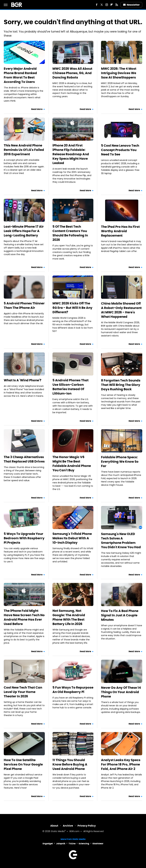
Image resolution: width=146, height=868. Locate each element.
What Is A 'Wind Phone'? (23, 380)
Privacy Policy (87, 826)
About (54, 826)
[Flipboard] (112, 5)
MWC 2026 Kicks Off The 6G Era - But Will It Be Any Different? (72, 308)
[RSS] (117, 5)
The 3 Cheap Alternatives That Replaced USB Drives (24, 459)
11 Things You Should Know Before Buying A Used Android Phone (70, 764)
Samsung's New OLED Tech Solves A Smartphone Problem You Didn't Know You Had (121, 541)
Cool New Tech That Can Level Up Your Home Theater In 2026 (23, 692)
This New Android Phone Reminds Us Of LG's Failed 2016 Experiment (24, 150)
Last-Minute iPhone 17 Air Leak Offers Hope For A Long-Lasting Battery (24, 231)
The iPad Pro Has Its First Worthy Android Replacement (120, 231)
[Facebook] (97, 5)
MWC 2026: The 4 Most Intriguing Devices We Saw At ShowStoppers (119, 73)
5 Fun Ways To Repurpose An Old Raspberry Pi (73, 690)
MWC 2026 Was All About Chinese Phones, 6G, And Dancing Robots (72, 73)
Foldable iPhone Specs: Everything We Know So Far (120, 462)
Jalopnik (61, 844)
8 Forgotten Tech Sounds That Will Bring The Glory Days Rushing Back (121, 385)
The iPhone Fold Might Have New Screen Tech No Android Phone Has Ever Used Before (24, 617)
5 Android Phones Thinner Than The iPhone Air (24, 306)
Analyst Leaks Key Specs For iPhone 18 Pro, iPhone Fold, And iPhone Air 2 (121, 764)
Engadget (48, 844)
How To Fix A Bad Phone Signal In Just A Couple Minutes (120, 615)
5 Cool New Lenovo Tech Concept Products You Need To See (120, 150)
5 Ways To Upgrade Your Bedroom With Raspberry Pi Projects (24, 538)
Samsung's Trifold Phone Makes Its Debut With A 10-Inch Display (72, 538)
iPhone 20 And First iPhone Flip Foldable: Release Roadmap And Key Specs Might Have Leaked (71, 154)
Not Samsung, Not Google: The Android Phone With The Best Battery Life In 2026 (69, 617)
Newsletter (131, 5)
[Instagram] (107, 5)
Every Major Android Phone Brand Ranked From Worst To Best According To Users (20, 75)
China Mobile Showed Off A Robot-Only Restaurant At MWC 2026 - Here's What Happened (121, 310)
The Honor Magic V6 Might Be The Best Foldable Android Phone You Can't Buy (72, 464)
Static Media (58, 831)
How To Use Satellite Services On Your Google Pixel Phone (23, 764)
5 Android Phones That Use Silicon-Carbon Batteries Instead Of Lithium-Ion (70, 387)
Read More (37, 109)
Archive (68, 826)
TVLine (72, 844)
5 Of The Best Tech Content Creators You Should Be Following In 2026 (70, 233)
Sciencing (84, 844)
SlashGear (98, 844)
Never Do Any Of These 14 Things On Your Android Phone (121, 692)
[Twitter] (102, 5)
